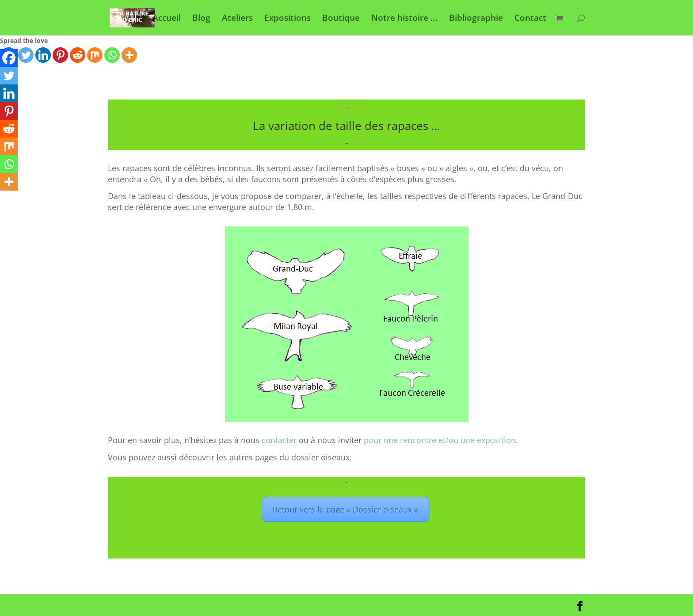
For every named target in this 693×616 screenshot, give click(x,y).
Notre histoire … (404, 19)
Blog (201, 19)
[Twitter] (26, 55)
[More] (129, 55)
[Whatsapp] (112, 55)
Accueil (167, 19)
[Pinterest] (60, 55)
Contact (530, 19)
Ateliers (237, 19)
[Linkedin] (43, 55)
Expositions (287, 19)
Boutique (341, 19)
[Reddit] (78, 55)
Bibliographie (476, 19)
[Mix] (95, 55)
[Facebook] (9, 58)
